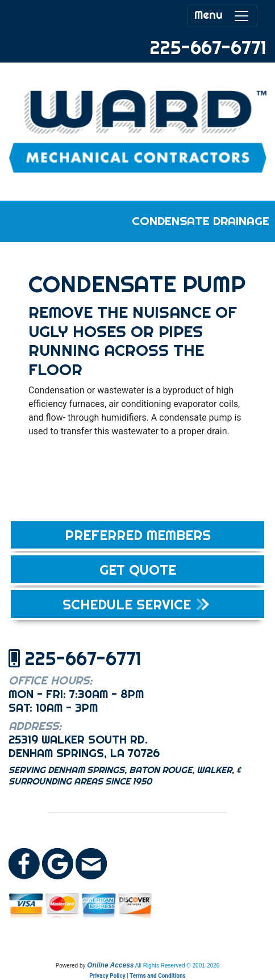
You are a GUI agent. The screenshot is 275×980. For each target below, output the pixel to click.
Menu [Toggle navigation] (222, 16)
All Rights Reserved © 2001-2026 (178, 966)
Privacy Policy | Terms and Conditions (137, 976)
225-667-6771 (208, 47)
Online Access (110, 965)
